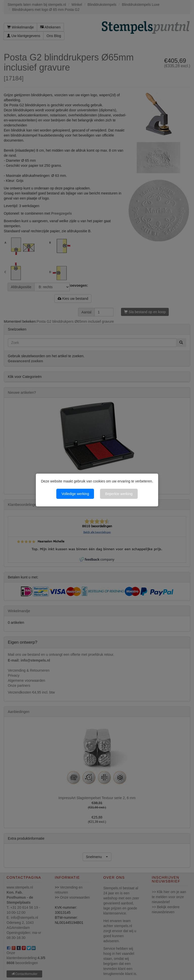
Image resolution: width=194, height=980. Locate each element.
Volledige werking (75, 494)
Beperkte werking (119, 494)
